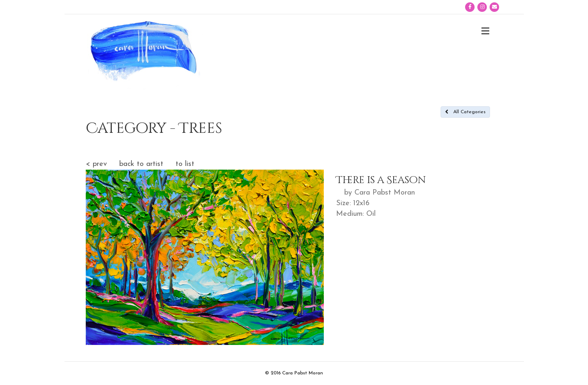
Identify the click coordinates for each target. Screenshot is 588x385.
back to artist (141, 164)
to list (185, 164)
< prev (96, 164)
